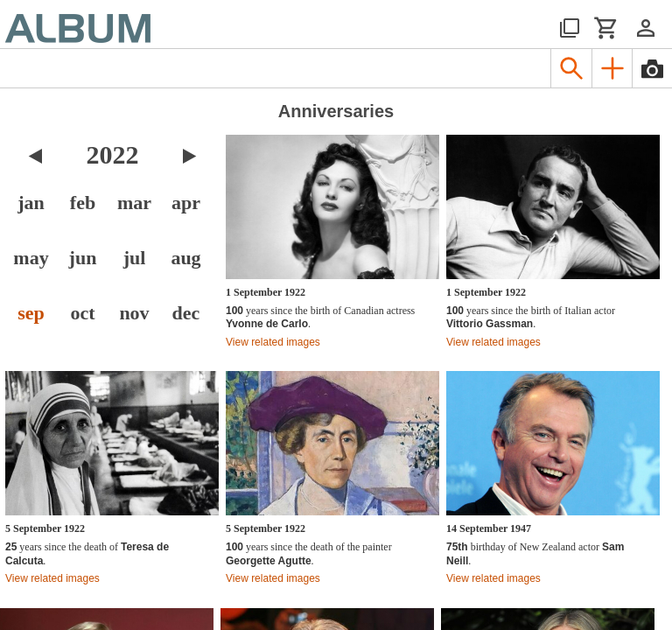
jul (135, 258)
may (31, 258)
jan (31, 203)
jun (83, 258)
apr (186, 203)
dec (186, 313)
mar (134, 203)
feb (83, 203)
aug (185, 258)
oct (82, 313)
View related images (273, 342)
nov (134, 313)
